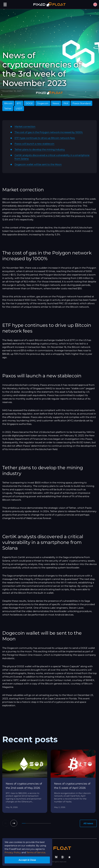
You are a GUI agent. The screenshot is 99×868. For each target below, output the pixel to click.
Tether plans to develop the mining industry (40, 149)
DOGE (29, 103)
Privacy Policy (13, 852)
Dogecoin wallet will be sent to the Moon (38, 164)
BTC (19, 103)
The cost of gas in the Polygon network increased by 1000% (49, 132)
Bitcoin (8, 103)
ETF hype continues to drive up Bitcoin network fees (45, 138)
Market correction (25, 126)
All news (88, 823)
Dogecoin (43, 103)
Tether (8, 108)
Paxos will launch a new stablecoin (34, 144)
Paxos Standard (82, 103)
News (56, 103)
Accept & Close (27, 860)
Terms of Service (36, 852)
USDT (19, 108)
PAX (66, 103)
